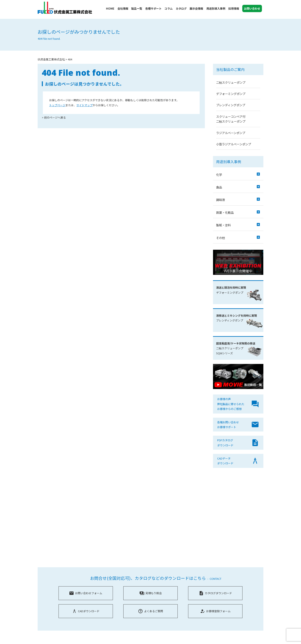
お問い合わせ (252, 8)
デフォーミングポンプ (231, 94)
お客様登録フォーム (215, 611)
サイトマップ (84, 105)
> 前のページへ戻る (54, 117)
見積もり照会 (151, 593)
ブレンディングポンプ (231, 105)
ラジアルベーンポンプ (231, 133)
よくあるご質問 (150, 611)
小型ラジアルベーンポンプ (234, 144)
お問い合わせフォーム (86, 593)
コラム (169, 8)
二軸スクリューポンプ (231, 82)
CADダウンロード (86, 611)
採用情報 (234, 8)
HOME (110, 8)
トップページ (57, 105)
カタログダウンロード (215, 593)
